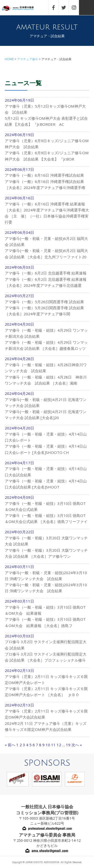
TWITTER (66, 8)
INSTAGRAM (76, 8)
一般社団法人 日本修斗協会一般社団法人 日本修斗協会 (21, 8)
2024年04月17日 (47, 477)
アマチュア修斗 (28, 59)
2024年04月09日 (47, 512)
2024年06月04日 (47, 247)
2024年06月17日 (47, 181)
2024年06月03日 (47, 279)
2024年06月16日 (47, 212)
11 (53, 745)
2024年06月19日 (47, 115)
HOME (9, 59)
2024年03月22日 (47, 546)
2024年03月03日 (47, 650)
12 (59, 745)
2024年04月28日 (47, 373)
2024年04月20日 (47, 443)
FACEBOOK (56, 8)
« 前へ (10, 745)
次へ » (77, 745)
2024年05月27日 (47, 307)
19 (68, 745)
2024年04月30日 (47, 339)
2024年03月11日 (47, 581)
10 (48, 745)
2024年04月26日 (47, 408)
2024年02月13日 (47, 685)
